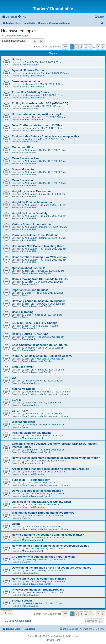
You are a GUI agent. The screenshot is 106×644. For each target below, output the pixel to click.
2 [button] (76, 47)
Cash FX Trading (23, 312)
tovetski (29, 603)
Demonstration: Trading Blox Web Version (39, 257)
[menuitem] (22, 17)
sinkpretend (31, 450)
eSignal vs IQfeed (23, 389)
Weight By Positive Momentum (32, 202)
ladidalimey (30, 559)
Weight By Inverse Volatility (30, 213)
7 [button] (98, 47)
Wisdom (29, 139)
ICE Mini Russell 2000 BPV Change (35, 323)
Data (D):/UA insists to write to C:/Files (37, 125)
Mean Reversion (22, 180)
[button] (65, 47)
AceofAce (30, 337)
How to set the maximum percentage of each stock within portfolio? (56, 458)
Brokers (26, 518)
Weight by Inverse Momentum (31, 191)
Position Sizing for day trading (32, 433)
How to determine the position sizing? (37, 114)
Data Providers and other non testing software (45, 394)
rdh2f (27, 505)
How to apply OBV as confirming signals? (39, 579)
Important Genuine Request (30, 290)
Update (17, 59)
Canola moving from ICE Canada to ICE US (40, 279)
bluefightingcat (32, 392)
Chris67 (29, 62)
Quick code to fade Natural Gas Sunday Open (41, 502)
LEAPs (16, 400)
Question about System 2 (28, 268)
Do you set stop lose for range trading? (37, 491)
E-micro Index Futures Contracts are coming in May (45, 136)
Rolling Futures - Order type (30, 334)
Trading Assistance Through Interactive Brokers (43, 513)
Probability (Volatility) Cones (30, 92)
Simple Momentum (24, 169)
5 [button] (91, 47)
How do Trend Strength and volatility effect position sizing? (51, 546)
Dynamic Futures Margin (28, 70)
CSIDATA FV (20, 411)
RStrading (30, 425)
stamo (28, 527)
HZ (26, 483)
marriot (28, 381)
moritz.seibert (32, 73)
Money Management (32, 120)
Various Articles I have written (31, 224)
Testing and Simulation (34, 76)
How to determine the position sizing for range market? (48, 535)
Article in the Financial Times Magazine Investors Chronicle (51, 469)
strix (27, 326)
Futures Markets (30, 65)
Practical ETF (29, 153)
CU (14, 378)
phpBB (42, 636)
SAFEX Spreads (22, 601)
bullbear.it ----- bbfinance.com (31, 480)
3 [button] (81, 47)
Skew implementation (26, 81)
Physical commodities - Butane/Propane (38, 590)
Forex (25, 295)
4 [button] (86, 47)
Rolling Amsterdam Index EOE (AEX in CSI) (40, 103)
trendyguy (30, 348)
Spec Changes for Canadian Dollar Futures (40, 345)
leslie (27, 106)
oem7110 (30, 117)
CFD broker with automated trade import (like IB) (43, 557)
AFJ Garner (31, 150)
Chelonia (29, 128)
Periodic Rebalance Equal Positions (35, 235)
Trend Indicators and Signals (37, 273)
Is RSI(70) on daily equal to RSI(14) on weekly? (42, 356)
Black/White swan (23, 422)
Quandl (17, 524)
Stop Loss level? (23, 367)
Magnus (29, 84)
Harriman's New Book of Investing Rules (38, 246)
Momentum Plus (22, 147)
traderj (28, 403)
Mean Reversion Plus (26, 158)
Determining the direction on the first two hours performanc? (52, 568)
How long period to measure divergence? (39, 301)
